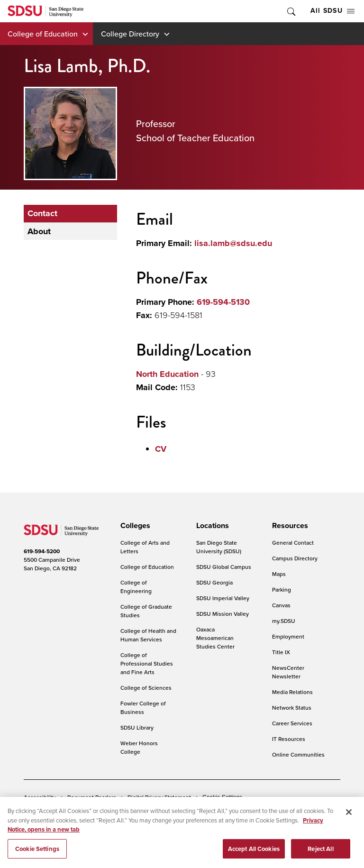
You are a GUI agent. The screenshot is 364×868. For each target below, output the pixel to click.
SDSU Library (137, 727)
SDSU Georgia (214, 582)
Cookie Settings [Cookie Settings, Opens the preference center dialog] (37, 853)
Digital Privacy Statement (159, 797)
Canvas (281, 605)
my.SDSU (284, 621)
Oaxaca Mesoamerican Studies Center (215, 638)
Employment (288, 636)
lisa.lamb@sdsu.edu (233, 243)
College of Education (43, 34)
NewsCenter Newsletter (288, 672)
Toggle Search (291, 11)
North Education (167, 374)
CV (161, 449)
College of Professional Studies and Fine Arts (147, 663)
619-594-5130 (223, 302)
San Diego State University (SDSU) (219, 547)
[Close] (349, 817)
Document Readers (92, 797)
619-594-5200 (42, 551)
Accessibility (40, 797)
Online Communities (298, 754)
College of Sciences (146, 688)
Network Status (292, 708)
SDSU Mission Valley (223, 614)
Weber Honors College (139, 747)
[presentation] (134, 526)
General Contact (293, 543)
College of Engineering (136, 587)
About (39, 231)
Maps (279, 574)
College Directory (130, 34)
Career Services (292, 723)
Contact (42, 213)
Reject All (320, 853)
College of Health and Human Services (148, 635)
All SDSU (332, 11)
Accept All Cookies (254, 853)
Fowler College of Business (143, 708)
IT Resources (289, 739)
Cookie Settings (222, 797)
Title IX (281, 652)
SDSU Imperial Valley (223, 598)
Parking (282, 589)
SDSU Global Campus (224, 567)
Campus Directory (295, 558)
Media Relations (292, 692)
